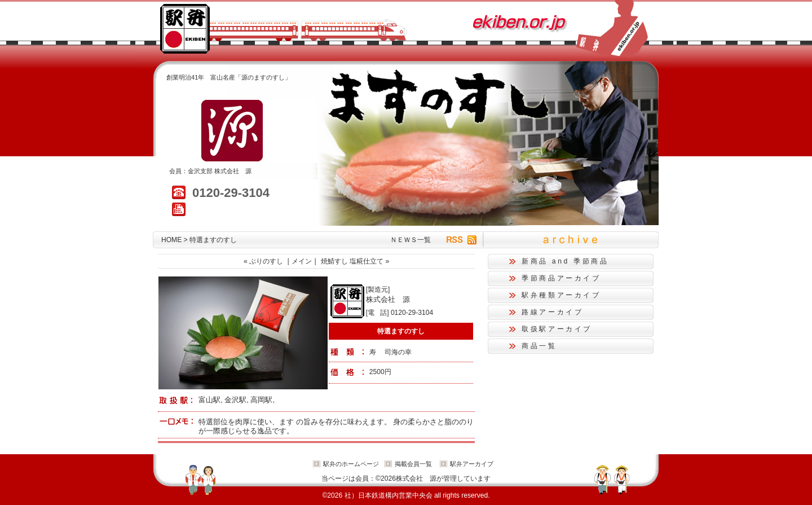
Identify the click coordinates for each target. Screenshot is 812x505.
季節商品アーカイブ (561, 278)
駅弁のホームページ (351, 464)
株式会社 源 (233, 171)
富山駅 (209, 400)
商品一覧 (539, 346)
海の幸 (401, 352)
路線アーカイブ (552, 312)
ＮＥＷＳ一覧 (411, 240)
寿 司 (380, 352)
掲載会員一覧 (413, 464)
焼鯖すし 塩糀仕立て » (355, 261)
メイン (302, 261)
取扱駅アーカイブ (557, 329)
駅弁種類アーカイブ (561, 295)
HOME (171, 240)
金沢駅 (235, 400)
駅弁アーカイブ (472, 464)
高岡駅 (261, 400)
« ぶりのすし (263, 261)
